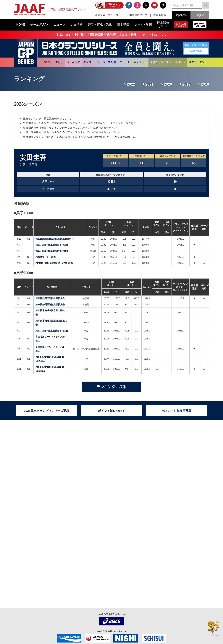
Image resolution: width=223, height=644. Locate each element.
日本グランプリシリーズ (26, 53)
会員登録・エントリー (108, 15)
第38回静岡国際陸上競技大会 (50, 298)
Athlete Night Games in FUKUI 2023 (54, 263)
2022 (131, 84)
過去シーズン (197, 62)
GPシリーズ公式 (196, 45)
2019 (186, 84)
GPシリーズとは (53, 62)
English (200, 15)
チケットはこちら (154, 35)
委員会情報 (160, 15)
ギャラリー (140, 62)
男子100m (25, 213)
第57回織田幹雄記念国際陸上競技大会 (55, 239)
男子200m (25, 273)
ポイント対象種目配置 (177, 411)
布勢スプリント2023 (46, 257)
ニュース (125, 62)
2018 (205, 84)
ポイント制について (111, 411)
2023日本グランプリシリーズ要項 (46, 411)
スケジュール (91, 62)
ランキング (73, 62)
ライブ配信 (109, 62)
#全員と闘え (196, 51)
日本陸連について (137, 15)
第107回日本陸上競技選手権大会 (52, 245)
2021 (150, 84)
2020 (168, 84)
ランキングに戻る (111, 387)
